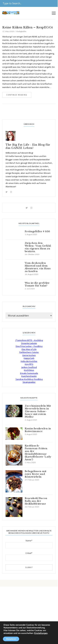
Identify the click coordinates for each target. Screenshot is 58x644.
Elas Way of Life (29, 349)
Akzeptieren (11, 639)
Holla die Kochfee (29, 361)
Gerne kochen (29, 355)
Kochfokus (29, 370)
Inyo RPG (29, 364)
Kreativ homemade (29, 373)
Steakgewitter (29, 382)
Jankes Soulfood (29, 367)
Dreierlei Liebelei (29, 343)
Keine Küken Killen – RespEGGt (28, 27)
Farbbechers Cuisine (29, 352)
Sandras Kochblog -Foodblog (29, 379)
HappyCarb (29, 358)
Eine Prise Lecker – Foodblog (29, 346)
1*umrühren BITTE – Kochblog (29, 340)
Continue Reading (17, 95)
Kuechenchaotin (29, 376)
